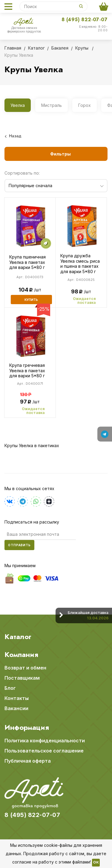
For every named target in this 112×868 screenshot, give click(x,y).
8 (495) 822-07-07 (85, 20)
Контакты (17, 698)
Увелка (18, 105)
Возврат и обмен (25, 668)
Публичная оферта (28, 761)
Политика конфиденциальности (45, 741)
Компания (21, 655)
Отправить (19, 545)
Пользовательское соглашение (44, 751)
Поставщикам (22, 678)
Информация (27, 727)
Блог (10, 688)
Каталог (18, 637)
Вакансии (16, 708)
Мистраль (52, 105)
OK (96, 863)
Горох (85, 105)
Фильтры (60, 154)
